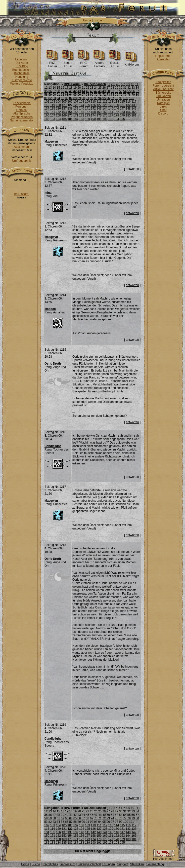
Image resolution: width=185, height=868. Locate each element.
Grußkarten (163, 96)
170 (70, 115)
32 (129, 88)
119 (52, 105)
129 (111, 105)
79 (133, 95)
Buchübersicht (22, 70)
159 (99, 112)
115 (122, 102)
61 (58, 95)
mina (48, 193)
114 (117, 102)
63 (67, 95)
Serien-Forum (68, 63)
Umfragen (163, 100)
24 (96, 88)
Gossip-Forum (115, 63)
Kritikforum (132, 63)
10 (132, 84)
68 (87, 95)
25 (100, 88)
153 (64, 112)
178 (117, 115)
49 (104, 91)
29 (116, 88)
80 (137, 95)
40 (67, 91)
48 (100, 91)
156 (82, 112)
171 (76, 115)
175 (99, 115)
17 (67, 88)
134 (47, 109)
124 (82, 105)
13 (50, 88)
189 (88, 119)
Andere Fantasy (100, 63)
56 (133, 91)
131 (122, 105)
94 (100, 98)
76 (121, 95)
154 (70, 112)
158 (93, 112)
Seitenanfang (155, 864)
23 (92, 88)
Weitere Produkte (22, 84)
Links (163, 107)
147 (122, 109)
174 (93, 115)
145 (111, 109)
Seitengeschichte (89, 864)
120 (58, 105)
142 (93, 109)
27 (108, 88)
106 (70, 102)
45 (87, 91)
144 (105, 109)
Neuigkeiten (163, 82)
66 (79, 95)
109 (88, 102)
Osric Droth (53, 364)
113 (111, 102)
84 (58, 98)
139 (76, 109)
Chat (163, 110)
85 (63, 98)
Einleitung (22, 59)
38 (58, 91)
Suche (98, 20)
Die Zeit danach (95, 84)
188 (82, 119)
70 (96, 95)
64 (71, 95)
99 (121, 98)
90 (83, 98)
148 (128, 109)
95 (104, 98)
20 (79, 88)
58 (46, 95)
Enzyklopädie (22, 103)
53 (121, 91)
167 (52, 115)
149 (134, 109)
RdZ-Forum (53, 63)
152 (58, 112)
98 (116, 98)
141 (88, 109)
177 (111, 115)
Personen (22, 107)
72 (104, 95)
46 (92, 91)
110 (93, 102)
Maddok (50, 309)
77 (125, 95)
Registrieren (163, 56)
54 (125, 91)
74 (112, 95)
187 (76, 119)
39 (63, 91)
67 (83, 95)
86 (67, 98)
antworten (132, 169)
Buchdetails (22, 73)
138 (70, 109)
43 (79, 91)
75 (116, 95)
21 (83, 88)
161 (111, 112)
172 (82, 115)
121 (64, 105)
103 (52, 102)
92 (92, 98)
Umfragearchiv (22, 161)
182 (47, 119)
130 (117, 105)
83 (54, 98)
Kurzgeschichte (22, 80)
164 (128, 112)
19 (75, 88)
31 (125, 88)
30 (121, 88)
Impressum (68, 864)
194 (117, 119)
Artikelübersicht (163, 89)
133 (134, 105)
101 (132, 98)
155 (76, 112)
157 (88, 112)
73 (108, 95)
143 (99, 109)
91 (87, 98)
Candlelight (53, 446)
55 (129, 91)
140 (82, 109)
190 (93, 119)
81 (46, 98)
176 (105, 115)
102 (47, 102)
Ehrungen (108, 864)
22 (87, 88)
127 (99, 105)
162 (117, 112)
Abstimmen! (22, 147)
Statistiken (137, 864)
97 (112, 98)
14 (54, 88)
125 (88, 105)
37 (54, 91)
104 (58, 102)
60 (54, 95)
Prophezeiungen (22, 117)
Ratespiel (163, 103)
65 (75, 95)
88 (75, 98)
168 (58, 115)
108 (82, 102)
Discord (163, 113)
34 (137, 88)
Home (87, 20)
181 (134, 115)
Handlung (22, 77)
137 (64, 109)
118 (47, 105)
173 (88, 115)
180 (128, 115)
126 (93, 105)
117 (134, 102)
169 (64, 115)
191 (99, 119)
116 (128, 102)
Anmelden (163, 59)
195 (122, 119)
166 (47, 115)
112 (105, 102)
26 (104, 88)
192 (105, 119)
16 (63, 88)
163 (122, 112)
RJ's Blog (22, 66)
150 (47, 112)
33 (133, 88)
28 (112, 88)
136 (58, 109)
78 (129, 95)
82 (50, 98)
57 (137, 91)
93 (96, 98)
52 (116, 91)
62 (63, 95)
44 (83, 91)
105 (64, 102)
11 (137, 84)
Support (122, 864)
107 (76, 102)
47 (96, 91)
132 (128, 105)
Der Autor (22, 63)
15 (58, 88)
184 (58, 119)
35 (46, 91)
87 (71, 98)
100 (126, 98)
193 (111, 119)
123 (76, 105)
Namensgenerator (22, 120)
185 (64, 119)
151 (52, 112)
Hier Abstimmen (164, 857)
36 (50, 91)
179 (122, 115)
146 (117, 109)
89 (79, 98)
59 (50, 95)
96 (108, 98)
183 (52, 119)
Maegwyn (51, 142)
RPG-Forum (84, 63)
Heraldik (22, 110)
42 (75, 91)
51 (112, 91)
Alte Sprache (22, 113)
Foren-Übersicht (163, 86)
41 (71, 91)
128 (105, 105)
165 (134, 112)
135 (52, 109)
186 (70, 119)
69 (92, 95)
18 (71, 88)
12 (46, 88)
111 (99, 102)
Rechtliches (50, 864)
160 (105, 112)
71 (100, 95)
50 (108, 91)
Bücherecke (163, 93)
